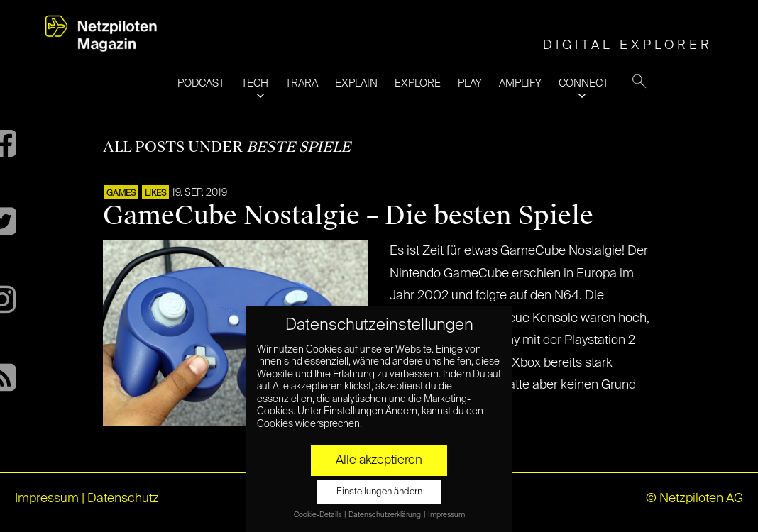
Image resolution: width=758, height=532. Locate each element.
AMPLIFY (520, 83)
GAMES (121, 194)
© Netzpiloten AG (694, 499)
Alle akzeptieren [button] (379, 460)
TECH (255, 83)
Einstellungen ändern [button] (379, 492)
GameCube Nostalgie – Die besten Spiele (348, 216)
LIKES (155, 194)
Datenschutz (123, 499)
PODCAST (201, 83)
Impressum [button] (446, 515)
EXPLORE (418, 83)
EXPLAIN (356, 83)
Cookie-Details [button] (318, 515)
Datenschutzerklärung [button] (385, 515)
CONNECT (583, 83)
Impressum (47, 499)
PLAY (470, 83)
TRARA (302, 83)
